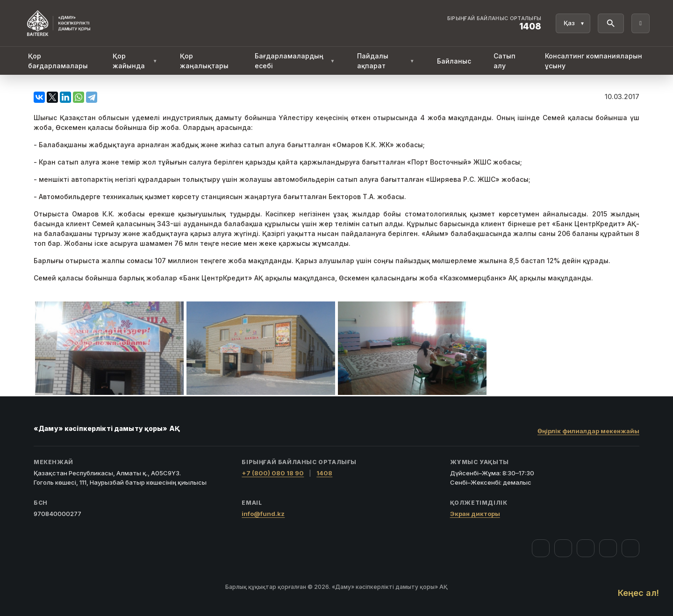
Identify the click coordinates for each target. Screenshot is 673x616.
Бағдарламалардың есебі (295, 61)
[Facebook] (541, 548)
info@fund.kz (263, 514)
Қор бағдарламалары (58, 61)
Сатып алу (505, 61)
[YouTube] (586, 548)
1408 (324, 473)
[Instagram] (563, 548)
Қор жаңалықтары (204, 61)
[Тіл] (573, 23)
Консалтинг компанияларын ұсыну (594, 61)
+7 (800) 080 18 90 (273, 473)
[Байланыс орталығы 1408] (494, 23)
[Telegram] (608, 548)
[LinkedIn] (630, 548)
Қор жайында (135, 61)
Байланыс (454, 61)
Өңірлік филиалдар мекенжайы (588, 431)
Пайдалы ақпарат (386, 61)
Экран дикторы (475, 514)
